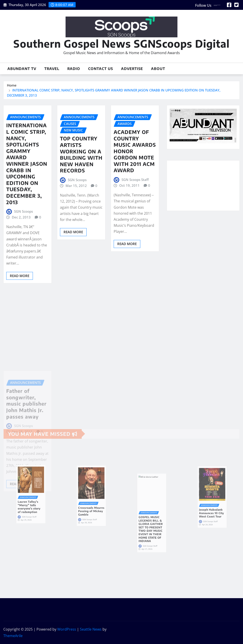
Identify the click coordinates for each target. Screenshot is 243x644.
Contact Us (101, 69)
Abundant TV (22, 69)
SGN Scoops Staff (135, 180)
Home (12, 85)
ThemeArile (13, 636)
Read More (20, 276)
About (158, 69)
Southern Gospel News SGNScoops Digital (121, 43)
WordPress (67, 629)
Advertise (132, 69)
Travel (52, 69)
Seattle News (91, 629)
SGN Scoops (23, 211)
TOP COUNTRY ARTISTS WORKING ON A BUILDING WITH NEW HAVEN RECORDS (81, 154)
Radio (74, 69)
